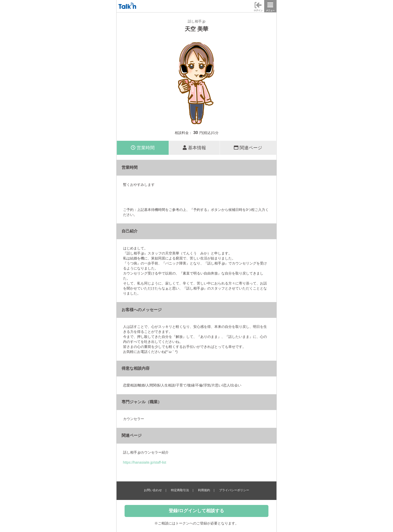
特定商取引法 (180, 490)
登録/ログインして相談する (196, 511)
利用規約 (204, 490)
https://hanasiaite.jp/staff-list (145, 462)
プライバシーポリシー (234, 490)
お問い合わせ (153, 490)
